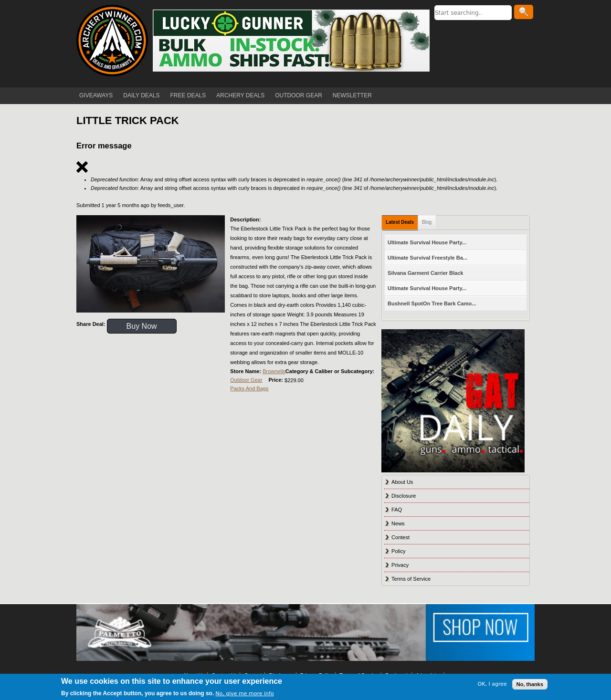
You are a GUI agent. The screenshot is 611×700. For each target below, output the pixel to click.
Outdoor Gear (246, 380)
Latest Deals (400, 222)
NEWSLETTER (352, 95)
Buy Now (142, 326)
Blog (427, 222)
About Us (402, 482)
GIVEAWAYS (96, 95)
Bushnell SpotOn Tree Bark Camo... (432, 303)
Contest (400, 537)
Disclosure (404, 496)
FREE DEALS (188, 95)
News (398, 523)
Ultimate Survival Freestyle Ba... (427, 258)
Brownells (274, 371)
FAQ (397, 510)
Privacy (400, 565)
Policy (398, 551)
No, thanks (530, 684)
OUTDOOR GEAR (299, 95)
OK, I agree (492, 684)
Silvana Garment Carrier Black (425, 273)
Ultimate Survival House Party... (427, 242)
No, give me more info (244, 694)
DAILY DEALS (141, 95)
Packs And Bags (249, 388)
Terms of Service (411, 579)
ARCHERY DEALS (240, 95)
